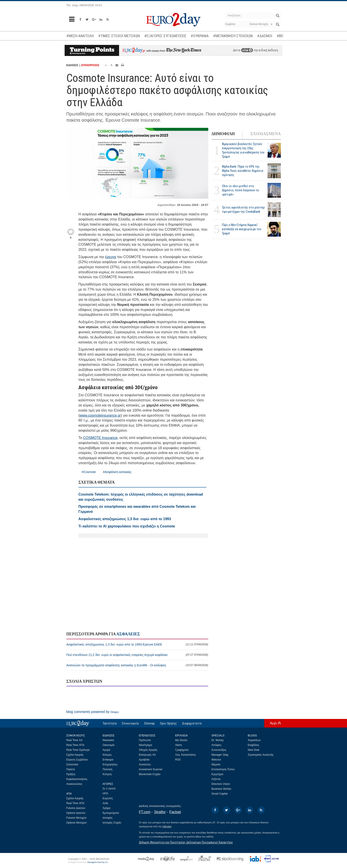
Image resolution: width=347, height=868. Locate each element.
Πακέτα (71, 769)
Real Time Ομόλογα (78, 750)
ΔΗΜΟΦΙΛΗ (223, 134)
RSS (178, 760)
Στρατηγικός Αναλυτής (261, 755)
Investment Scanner (151, 769)
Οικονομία (109, 745)
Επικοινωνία (130, 723)
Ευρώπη (108, 798)
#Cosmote (89, 472)
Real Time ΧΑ (74, 740)
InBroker (167, 826)
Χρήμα (107, 808)
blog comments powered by (93, 712)
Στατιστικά (72, 765)
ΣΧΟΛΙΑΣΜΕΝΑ (265, 134)
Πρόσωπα (145, 740)
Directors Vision (221, 784)
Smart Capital (220, 794)
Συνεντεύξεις (219, 750)
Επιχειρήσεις (110, 765)
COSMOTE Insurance (100, 438)
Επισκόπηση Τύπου (223, 769)
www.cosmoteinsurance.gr (100, 415)
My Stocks (181, 740)
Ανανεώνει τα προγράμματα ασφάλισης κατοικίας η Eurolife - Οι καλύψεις (137, 665)
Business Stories (221, 789)
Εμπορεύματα (111, 813)
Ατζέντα (216, 779)
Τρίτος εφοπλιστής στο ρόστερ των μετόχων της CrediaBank (243, 210)
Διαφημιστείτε (192, 723)
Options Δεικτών (76, 813)
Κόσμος (107, 755)
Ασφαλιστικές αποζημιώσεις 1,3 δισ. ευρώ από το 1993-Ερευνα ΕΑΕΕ (137, 644)
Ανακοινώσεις (74, 784)
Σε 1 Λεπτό (109, 789)
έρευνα (111, 257)
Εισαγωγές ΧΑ (147, 755)
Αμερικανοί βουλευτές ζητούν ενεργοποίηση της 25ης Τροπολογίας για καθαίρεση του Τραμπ (243, 150)
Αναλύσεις (145, 765)
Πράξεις (71, 774)
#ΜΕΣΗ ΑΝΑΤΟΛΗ (80, 36)
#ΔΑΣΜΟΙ (265, 36)
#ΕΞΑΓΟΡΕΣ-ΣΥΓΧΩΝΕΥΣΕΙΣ (165, 36)
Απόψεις (217, 745)
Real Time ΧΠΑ (75, 745)
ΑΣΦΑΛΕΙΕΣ (128, 634)
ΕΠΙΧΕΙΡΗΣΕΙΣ (90, 65)
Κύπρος (107, 774)
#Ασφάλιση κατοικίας (117, 472)
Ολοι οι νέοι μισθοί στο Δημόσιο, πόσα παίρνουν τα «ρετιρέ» (240, 190)
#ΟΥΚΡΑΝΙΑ (200, 36)
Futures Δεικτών (76, 808)
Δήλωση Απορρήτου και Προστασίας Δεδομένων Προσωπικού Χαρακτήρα (186, 842)
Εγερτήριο (218, 774)
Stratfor (160, 812)
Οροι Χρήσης (168, 723)
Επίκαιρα (108, 760)
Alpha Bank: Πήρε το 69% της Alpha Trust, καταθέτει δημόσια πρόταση (243, 171)
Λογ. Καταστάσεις (186, 755)
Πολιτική (108, 769)
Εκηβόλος (254, 745)
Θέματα (216, 765)
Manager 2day (220, 755)
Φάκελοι (216, 760)
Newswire (108, 740)
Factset (175, 812)
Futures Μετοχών (77, 818)
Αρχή (273, 723)
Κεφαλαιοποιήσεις (77, 779)
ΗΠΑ (105, 793)
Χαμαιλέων (254, 740)
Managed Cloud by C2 (97, 862)
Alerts (179, 745)
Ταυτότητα (110, 723)
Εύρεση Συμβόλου (77, 760)
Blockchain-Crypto (150, 774)
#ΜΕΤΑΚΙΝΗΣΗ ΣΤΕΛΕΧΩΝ (233, 36)
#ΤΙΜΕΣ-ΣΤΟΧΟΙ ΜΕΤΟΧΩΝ (119, 36)
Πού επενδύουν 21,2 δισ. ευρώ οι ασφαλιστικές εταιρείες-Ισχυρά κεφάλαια (137, 655)
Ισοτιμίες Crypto (112, 823)
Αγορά (106, 750)
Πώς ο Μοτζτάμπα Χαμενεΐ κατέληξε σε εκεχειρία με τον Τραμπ (242, 229)
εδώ (247, 50)
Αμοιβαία (144, 760)
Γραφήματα (182, 750)
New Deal (254, 750)
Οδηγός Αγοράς (148, 750)
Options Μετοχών (77, 823)
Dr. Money (218, 740)
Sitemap (149, 723)
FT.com (145, 812)
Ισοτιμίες (108, 818)
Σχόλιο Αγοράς (75, 755)
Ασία (105, 803)
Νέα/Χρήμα (146, 745)
